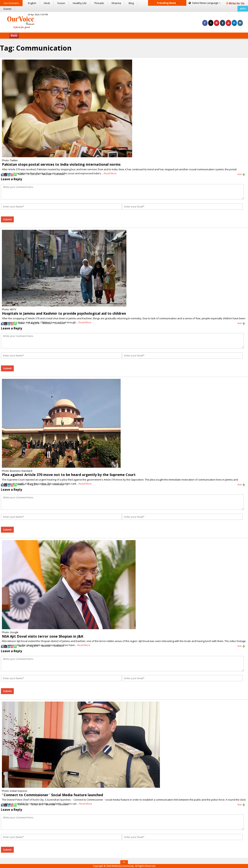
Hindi (47, 3)
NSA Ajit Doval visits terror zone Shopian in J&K (43, 636)
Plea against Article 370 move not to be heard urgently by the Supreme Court (69, 475)
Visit (241, 174)
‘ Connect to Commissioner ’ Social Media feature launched (52, 795)
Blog (131, 3)
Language (205, 3)
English (32, 3)
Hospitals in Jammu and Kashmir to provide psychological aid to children (64, 313)
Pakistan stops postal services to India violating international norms (61, 164)
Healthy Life (80, 3)
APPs (243, 9)
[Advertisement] (124, 22)
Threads (99, 3)
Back (14, 35)
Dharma (116, 3)
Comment (59, 174)
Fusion (61, 3)
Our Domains (11, 3)
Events (8, 9)
